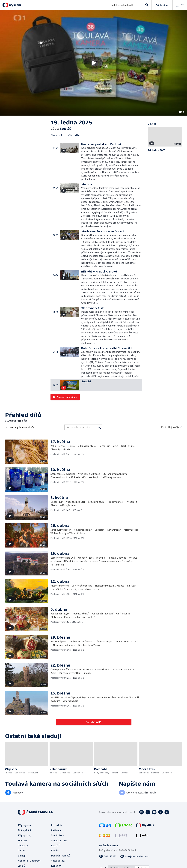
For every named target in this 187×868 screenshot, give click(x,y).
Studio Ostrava (59, 840)
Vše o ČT (22, 866)
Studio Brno (58, 835)
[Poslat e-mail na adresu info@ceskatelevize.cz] (135, 856)
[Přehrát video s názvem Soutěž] (94, 63)
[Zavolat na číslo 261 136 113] (108, 856)
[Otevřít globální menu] (180, 5)
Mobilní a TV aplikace (29, 861)
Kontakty (56, 866)
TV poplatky (24, 835)
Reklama (56, 830)
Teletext (22, 840)
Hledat (146, 6)
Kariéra (55, 850)
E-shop (22, 856)
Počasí (21, 850)
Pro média (57, 825)
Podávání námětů (61, 856)
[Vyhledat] (99, 427)
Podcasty (23, 845)
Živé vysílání (24, 830)
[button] (93, 63)
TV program (24, 825)
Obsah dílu (57, 135)
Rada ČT (56, 845)
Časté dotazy (58, 861)
